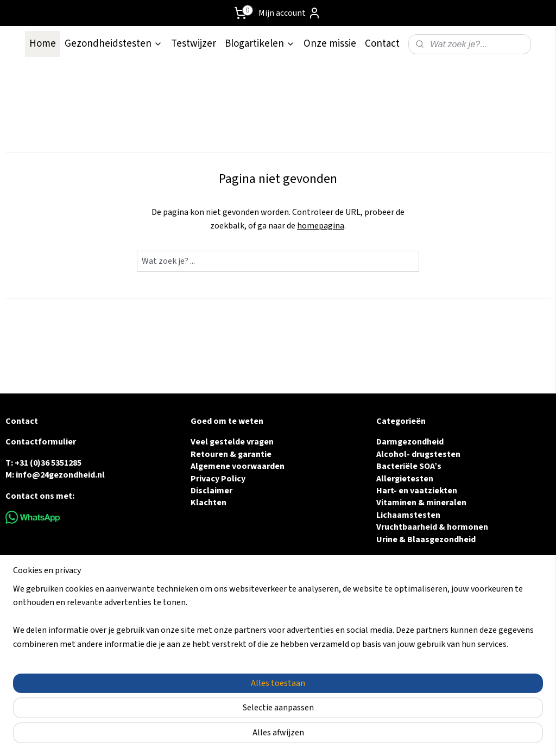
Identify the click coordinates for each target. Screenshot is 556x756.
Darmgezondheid (410, 442)
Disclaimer (211, 491)
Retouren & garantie (231, 454)
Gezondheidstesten (113, 44)
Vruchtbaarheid (407, 527)
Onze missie (330, 44)
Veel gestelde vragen (232, 442)
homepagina (321, 226)
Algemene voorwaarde (235, 466)
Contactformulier (41, 442)
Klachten (208, 503)
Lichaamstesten (408, 515)
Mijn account (290, 13)
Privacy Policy (218, 479)
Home (43, 44)
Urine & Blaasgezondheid (426, 539)
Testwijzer (194, 44)
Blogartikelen (260, 44)
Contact (382, 44)
